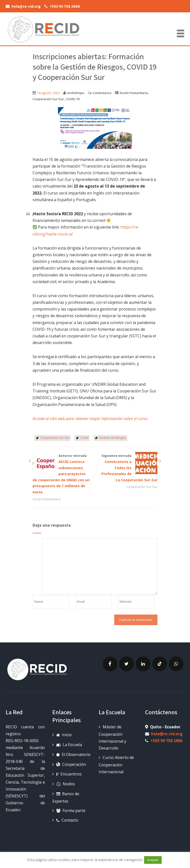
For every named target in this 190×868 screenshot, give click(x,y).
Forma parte (71, 810)
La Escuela (69, 745)
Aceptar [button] (153, 860)
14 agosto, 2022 (48, 93)
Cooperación (71, 764)
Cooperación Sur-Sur (48, 99)
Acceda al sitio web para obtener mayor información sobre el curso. (90, 419)
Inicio (64, 735)
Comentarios (102, 93)
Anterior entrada (64, 474)
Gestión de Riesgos (113, 438)
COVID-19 (73, 99)
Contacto (67, 820)
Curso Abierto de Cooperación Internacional (116, 765)
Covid (84, 438)
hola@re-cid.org (167, 734)
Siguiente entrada (126, 468)
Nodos (66, 784)
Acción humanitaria (134, 93)
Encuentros (69, 774)
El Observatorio (73, 754)
